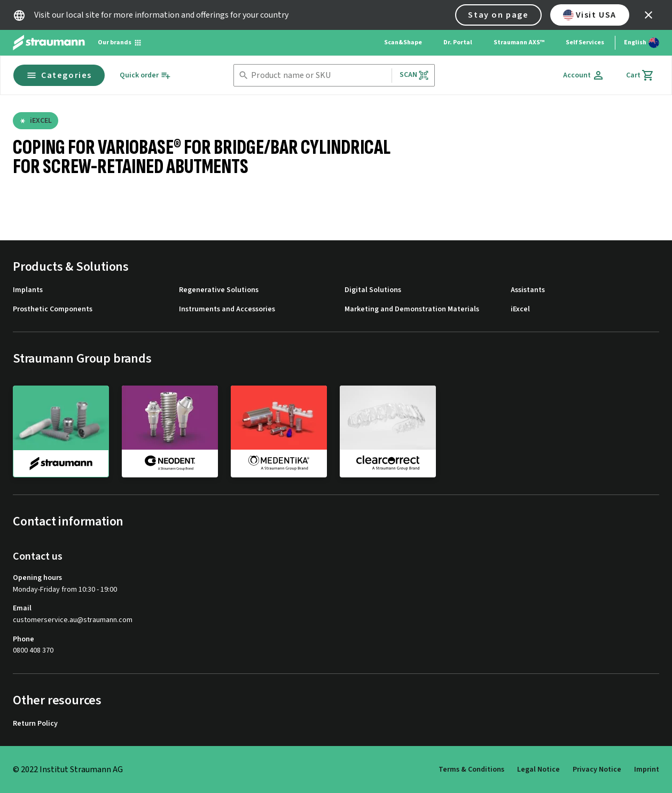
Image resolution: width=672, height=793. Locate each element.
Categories (59, 75)
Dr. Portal (458, 42)
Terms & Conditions (471, 770)
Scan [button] (415, 75)
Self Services (585, 42)
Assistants (528, 290)
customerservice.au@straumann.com (73, 620)
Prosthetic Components (53, 309)
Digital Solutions (373, 290)
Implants (28, 290)
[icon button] (648, 15)
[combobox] (319, 76)
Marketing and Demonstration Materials (412, 309)
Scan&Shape (403, 42)
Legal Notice (538, 770)
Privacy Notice (597, 770)
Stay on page (498, 15)
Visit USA (590, 15)
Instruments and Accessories (227, 309)
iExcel (520, 309)
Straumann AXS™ (519, 42)
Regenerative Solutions (219, 290)
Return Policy (35, 724)
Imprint (647, 770)
